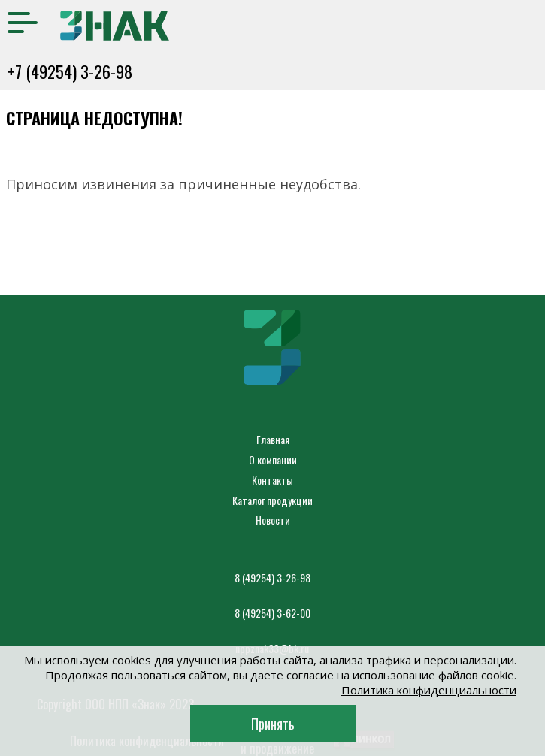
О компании (273, 460)
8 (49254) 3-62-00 (272, 613)
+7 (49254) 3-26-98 (70, 71)
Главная (273, 439)
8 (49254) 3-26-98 (272, 578)
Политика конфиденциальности (429, 690)
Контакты (272, 480)
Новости (273, 520)
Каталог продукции (272, 500)
